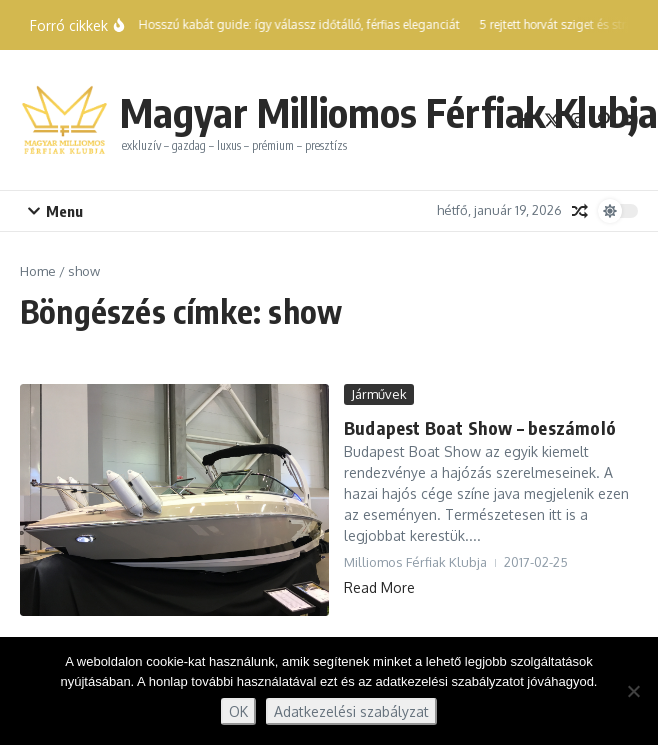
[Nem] (633, 691)
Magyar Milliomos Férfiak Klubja (389, 112)
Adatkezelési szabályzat (351, 711)
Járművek (379, 394)
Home (38, 271)
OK (238, 711)
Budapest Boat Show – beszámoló (480, 427)
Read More (379, 587)
